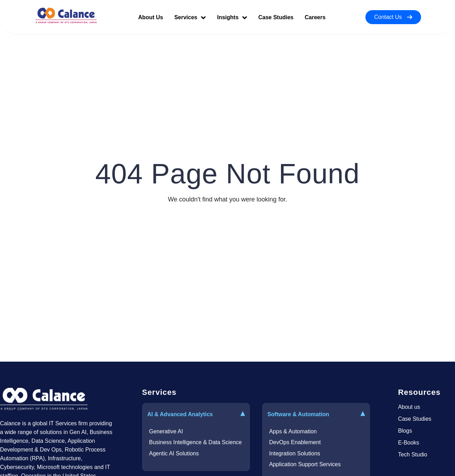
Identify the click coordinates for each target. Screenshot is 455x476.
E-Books (408, 443)
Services (190, 17)
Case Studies (276, 17)
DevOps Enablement (295, 442)
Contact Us (393, 17)
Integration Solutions (295, 453)
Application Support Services (305, 464)
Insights (232, 17)
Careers (315, 17)
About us (409, 407)
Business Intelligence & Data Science (195, 442)
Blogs (405, 431)
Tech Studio (413, 454)
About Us (151, 17)
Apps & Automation (293, 431)
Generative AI (166, 431)
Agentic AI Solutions (174, 453)
